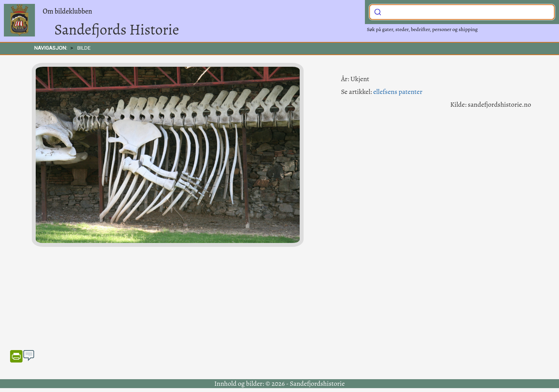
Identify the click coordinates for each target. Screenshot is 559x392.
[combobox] (462, 12)
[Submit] (378, 11)
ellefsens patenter (398, 92)
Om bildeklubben (67, 11)
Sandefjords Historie (117, 29)
